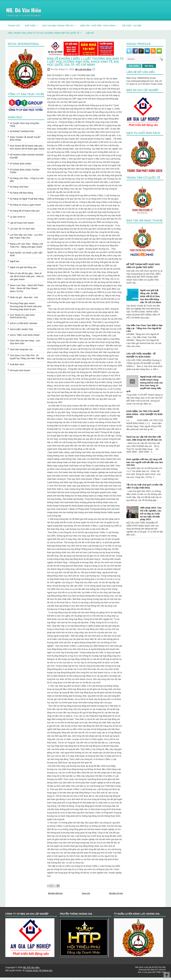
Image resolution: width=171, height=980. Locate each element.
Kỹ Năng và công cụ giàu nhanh (25, 205)
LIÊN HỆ (90, 33)
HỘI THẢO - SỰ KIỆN (132, 26)
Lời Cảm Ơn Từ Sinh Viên (22, 229)
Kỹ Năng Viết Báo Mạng (21, 193)
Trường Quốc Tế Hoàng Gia (39, 970)
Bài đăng (149, 66)
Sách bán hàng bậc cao (21, 349)
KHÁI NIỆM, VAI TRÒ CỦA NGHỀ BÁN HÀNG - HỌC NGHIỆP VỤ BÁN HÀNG (144, 414)
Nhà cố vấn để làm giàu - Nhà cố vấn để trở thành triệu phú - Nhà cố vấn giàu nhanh (27, 276)
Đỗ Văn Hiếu (160, 967)
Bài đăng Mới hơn (55, 893)
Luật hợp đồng (85, 69)
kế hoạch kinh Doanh (20, 370)
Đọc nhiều (134, 66)
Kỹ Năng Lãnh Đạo (19, 187)
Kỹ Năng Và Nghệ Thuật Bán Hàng (27, 199)
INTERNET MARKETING (22, 131)
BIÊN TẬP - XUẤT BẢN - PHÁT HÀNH (100, 24)
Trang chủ (86, 893)
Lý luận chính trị (18, 217)
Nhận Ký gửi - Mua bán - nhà (24, 297)
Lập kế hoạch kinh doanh (22, 223)
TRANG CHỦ (14, 26)
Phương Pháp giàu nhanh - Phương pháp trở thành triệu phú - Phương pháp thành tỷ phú (26, 306)
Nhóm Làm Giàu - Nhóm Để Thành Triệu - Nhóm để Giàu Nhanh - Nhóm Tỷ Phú (27, 288)
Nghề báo (15, 261)
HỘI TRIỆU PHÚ (159, 972)
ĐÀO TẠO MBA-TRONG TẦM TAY (60, 24)
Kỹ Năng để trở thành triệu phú (25, 211)
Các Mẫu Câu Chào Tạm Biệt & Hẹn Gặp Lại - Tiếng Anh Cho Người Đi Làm (145, 328)
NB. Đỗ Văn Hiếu (24, 10)
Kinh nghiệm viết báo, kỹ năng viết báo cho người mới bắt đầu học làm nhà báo (145, 462)
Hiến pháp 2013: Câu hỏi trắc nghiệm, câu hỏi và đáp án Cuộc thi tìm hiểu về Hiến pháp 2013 (151, 514)
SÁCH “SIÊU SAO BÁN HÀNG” (25, 335)
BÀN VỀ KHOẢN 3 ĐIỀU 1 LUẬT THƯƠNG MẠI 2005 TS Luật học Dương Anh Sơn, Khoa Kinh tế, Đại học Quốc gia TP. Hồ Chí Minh (85, 62)
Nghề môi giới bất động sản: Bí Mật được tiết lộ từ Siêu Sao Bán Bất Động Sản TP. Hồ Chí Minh (151, 296)
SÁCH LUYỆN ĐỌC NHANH (24, 323)
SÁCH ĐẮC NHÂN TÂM (21, 329)
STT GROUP (160, 970)
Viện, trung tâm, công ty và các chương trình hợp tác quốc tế (46, 32)
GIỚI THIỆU (32, 24)
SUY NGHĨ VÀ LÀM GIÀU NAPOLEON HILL (22, 316)
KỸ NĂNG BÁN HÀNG (21, 164)
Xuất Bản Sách (17, 364)
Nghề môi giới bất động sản (23, 267)
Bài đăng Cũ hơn (116, 893)
